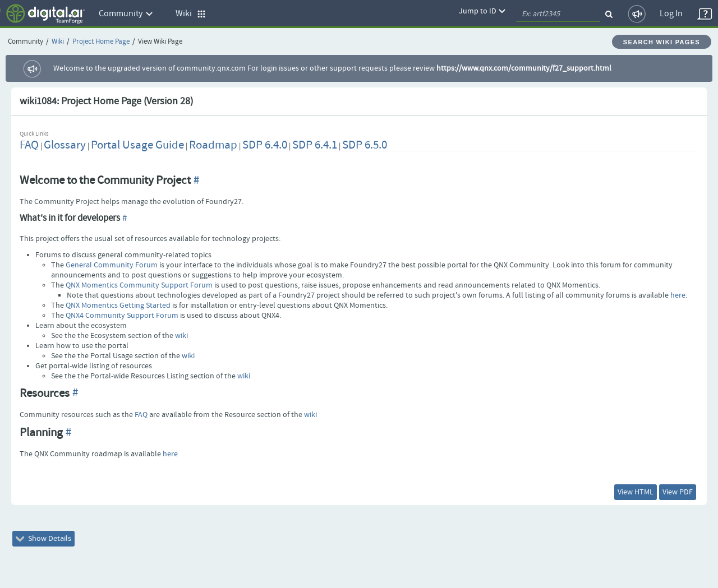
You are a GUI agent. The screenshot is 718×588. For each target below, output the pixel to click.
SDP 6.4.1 (315, 145)
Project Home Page (101, 42)
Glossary (65, 145)
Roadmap (213, 145)
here (678, 295)
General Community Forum (112, 265)
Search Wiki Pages (662, 42)
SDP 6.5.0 (365, 145)
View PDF (678, 492)
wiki (181, 336)
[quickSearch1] (558, 14)
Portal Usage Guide (137, 145)
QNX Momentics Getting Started (118, 305)
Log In (671, 14)
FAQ (29, 145)
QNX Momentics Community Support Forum (139, 285)
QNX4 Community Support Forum (122, 316)
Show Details (43, 539)
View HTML (636, 492)
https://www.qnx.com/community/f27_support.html (524, 68)
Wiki (58, 42)
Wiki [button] (191, 14)
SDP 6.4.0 (265, 145)
